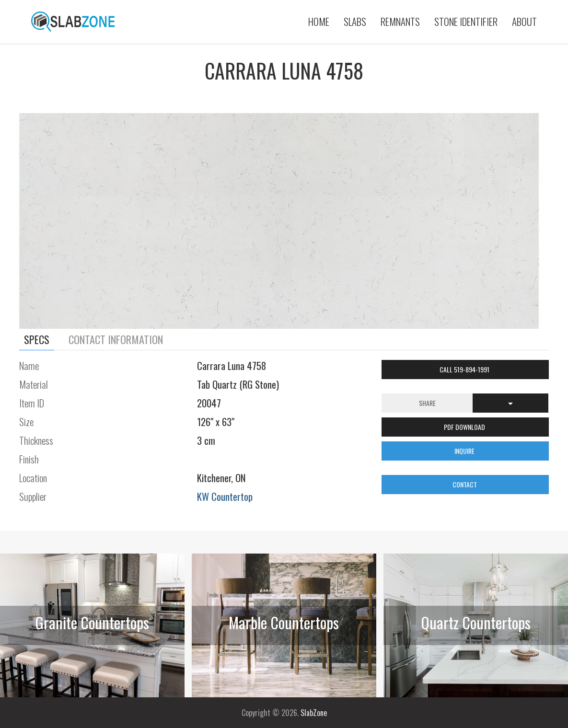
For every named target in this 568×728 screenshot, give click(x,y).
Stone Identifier (466, 21)
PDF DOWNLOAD (465, 427)
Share (427, 403)
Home (319, 21)
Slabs (355, 21)
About (524, 21)
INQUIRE (465, 451)
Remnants (400, 21)
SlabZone (314, 713)
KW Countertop (225, 496)
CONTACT (465, 484)
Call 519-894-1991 (465, 369)
